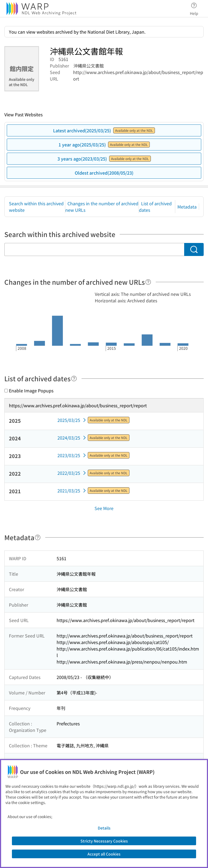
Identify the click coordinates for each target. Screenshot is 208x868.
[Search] (194, 249)
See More (104, 508)
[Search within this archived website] (94, 249)
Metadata (187, 207)
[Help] (148, 282)
